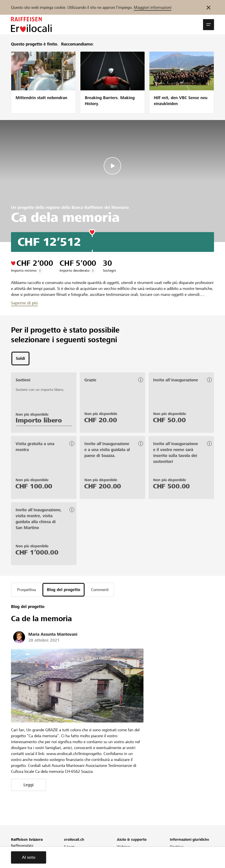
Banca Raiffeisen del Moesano (100, 207)
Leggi (29, 785)
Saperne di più (24, 303)
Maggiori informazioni (153, 7)
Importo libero (39, 420)
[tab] (20, 358)
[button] (209, 25)
